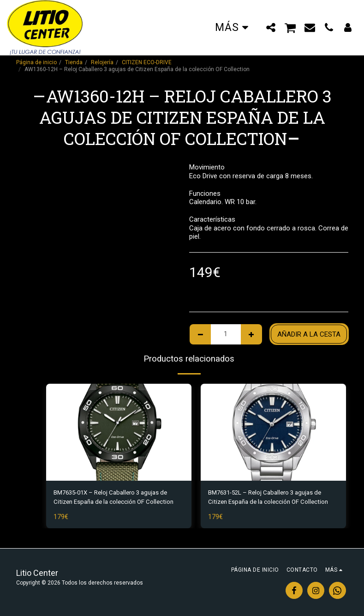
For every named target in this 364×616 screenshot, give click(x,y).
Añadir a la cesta (309, 334)
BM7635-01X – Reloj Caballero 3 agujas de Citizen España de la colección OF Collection (118, 499)
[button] (271, 27)
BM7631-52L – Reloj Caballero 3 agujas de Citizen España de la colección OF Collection (272, 499)
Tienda (74, 62)
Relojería (102, 62)
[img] (119, 432)
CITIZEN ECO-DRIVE (147, 62)
